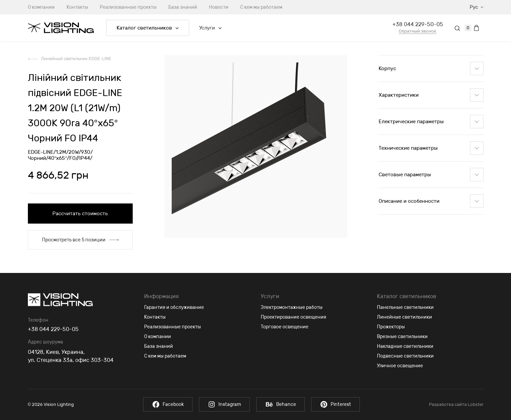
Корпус (431, 68)
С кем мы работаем (261, 7)
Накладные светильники (405, 346)
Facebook (165, 404)
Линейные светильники (404, 317)
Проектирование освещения (293, 317)
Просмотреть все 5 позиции (80, 240)
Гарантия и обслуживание (174, 307)
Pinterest (338, 404)
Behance (281, 404)
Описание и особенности (431, 201)
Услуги (210, 28)
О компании (41, 7)
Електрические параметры (431, 122)
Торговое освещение (285, 327)
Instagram (223, 404)
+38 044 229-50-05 (418, 24)
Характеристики (431, 95)
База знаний (183, 7)
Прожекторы (391, 327)
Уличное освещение (400, 366)
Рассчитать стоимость (80, 214)
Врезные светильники (402, 337)
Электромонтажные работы (292, 307)
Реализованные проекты (128, 7)
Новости (219, 7)
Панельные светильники (405, 307)
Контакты (77, 7)
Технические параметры (431, 148)
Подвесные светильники (405, 356)
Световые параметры (431, 175)
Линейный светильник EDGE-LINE (76, 59)
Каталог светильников (148, 28)
